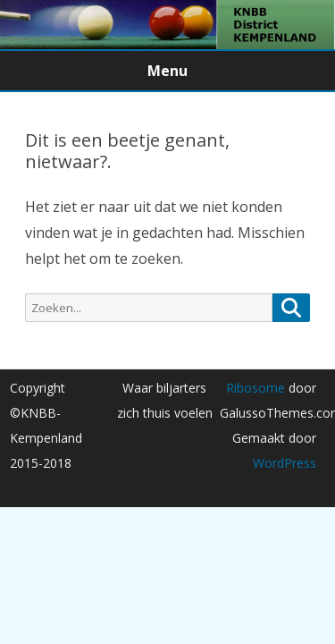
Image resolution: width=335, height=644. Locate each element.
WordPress (285, 463)
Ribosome (255, 388)
